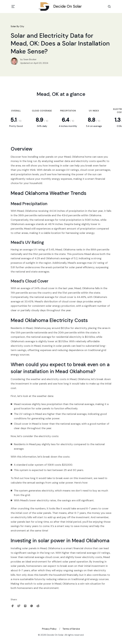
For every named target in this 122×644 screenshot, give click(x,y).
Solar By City (17, 26)
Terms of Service (71, 629)
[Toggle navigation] (13, 6)
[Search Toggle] (109, 6)
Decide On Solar (61, 6)
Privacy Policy (49, 629)
